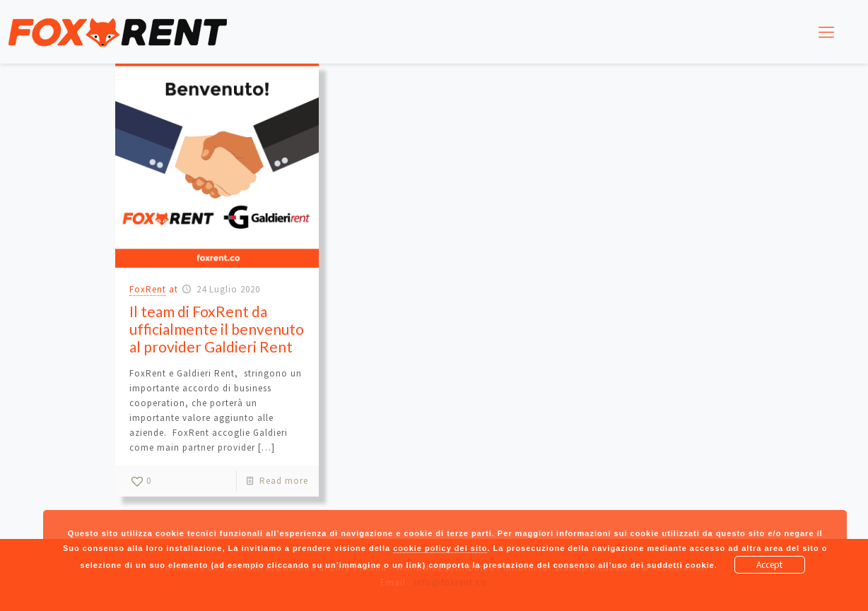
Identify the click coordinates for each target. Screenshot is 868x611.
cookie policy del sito (440, 548)
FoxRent (148, 289)
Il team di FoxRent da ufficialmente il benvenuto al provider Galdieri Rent (217, 329)
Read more (284, 481)
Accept (769, 565)
